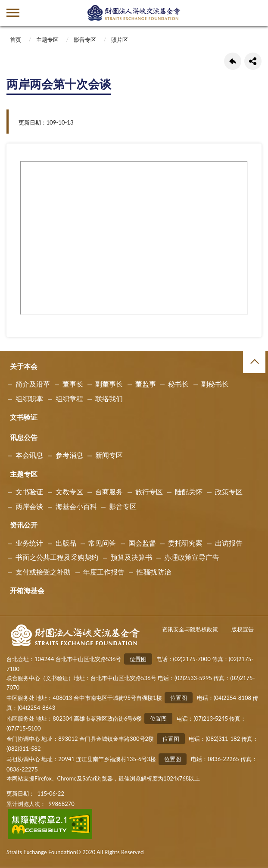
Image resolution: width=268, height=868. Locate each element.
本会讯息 (29, 455)
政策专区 (229, 492)
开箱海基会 (27, 590)
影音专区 (85, 40)
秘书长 (178, 384)
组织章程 (69, 398)
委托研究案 (185, 543)
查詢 (255, 13)
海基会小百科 (76, 506)
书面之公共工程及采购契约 (57, 557)
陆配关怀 (189, 492)
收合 (254, 362)
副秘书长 (215, 384)
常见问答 (102, 543)
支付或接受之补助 (43, 572)
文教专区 (69, 492)
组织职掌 (29, 398)
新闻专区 (109, 455)
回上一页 (233, 61)
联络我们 (109, 398)
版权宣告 (243, 629)
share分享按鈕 (253, 61)
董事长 (73, 384)
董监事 (146, 384)
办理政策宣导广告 (192, 557)
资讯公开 (24, 525)
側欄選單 (13, 13)
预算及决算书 (131, 557)
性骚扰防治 (154, 572)
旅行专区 (149, 492)
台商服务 (109, 492)
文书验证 (24, 417)
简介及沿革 (33, 384)
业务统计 (29, 543)
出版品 (66, 543)
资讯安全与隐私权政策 (190, 629)
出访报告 (229, 543)
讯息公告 (24, 437)
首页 (16, 40)
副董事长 (109, 384)
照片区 (120, 40)
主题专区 (47, 40)
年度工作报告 (104, 572)
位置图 (138, 659)
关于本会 (24, 366)
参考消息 (69, 455)
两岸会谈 (29, 506)
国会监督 (142, 543)
